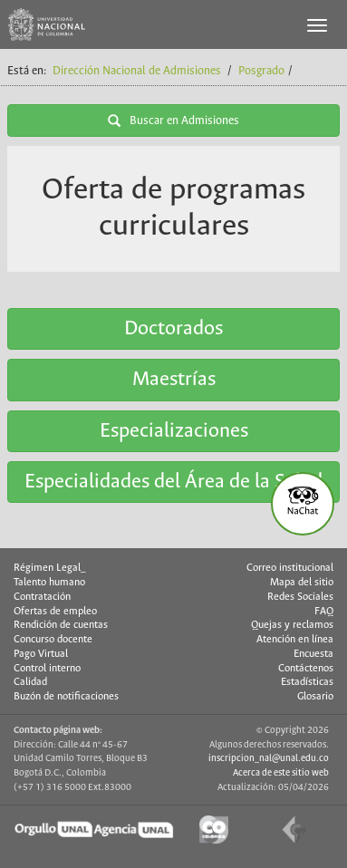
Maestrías (174, 380)
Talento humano (49, 583)
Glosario (315, 697)
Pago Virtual (41, 654)
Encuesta (313, 654)
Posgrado (261, 71)
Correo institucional (290, 568)
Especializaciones (174, 431)
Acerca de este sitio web (281, 773)
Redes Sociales (300, 597)
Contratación (42, 597)
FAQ (324, 612)
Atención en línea (295, 640)
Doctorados (173, 329)
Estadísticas (307, 682)
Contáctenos (306, 669)
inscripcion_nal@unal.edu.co (269, 758)
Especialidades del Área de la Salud (173, 482)
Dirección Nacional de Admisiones (137, 71)
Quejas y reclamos (292, 625)
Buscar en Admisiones (173, 121)
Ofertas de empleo (55, 612)
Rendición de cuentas (61, 625)
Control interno (47, 669)
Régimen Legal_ (50, 568)
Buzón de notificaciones (66, 697)
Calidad (30, 682)
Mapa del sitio (302, 583)
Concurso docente (53, 640)
